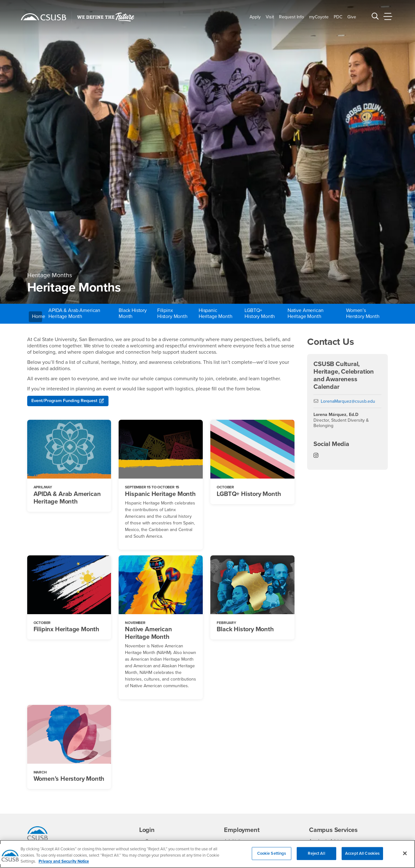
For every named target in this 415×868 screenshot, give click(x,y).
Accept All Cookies (362, 858)
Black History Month (133, 313)
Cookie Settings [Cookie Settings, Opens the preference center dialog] (272, 858)
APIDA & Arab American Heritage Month (74, 313)
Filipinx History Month (172, 313)
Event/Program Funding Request (68, 401)
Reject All (316, 858)
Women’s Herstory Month (363, 313)
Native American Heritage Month (306, 313)
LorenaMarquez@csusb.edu (348, 401)
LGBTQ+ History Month (260, 313)
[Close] (405, 858)
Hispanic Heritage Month (216, 313)
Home (37, 316)
